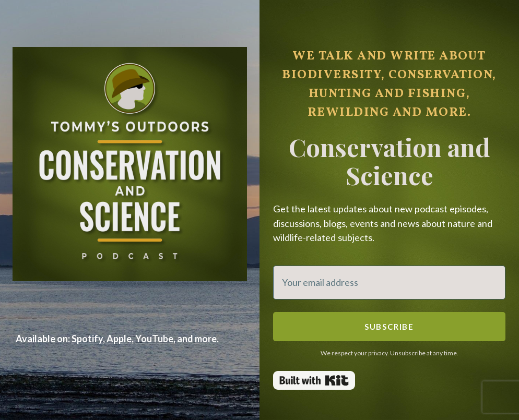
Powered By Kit (314, 380)
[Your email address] (389, 283)
